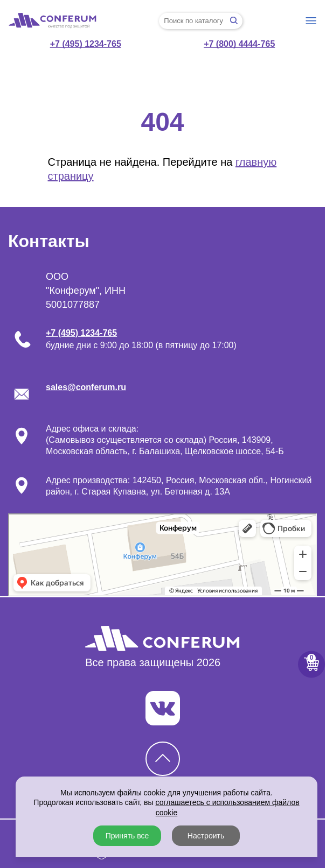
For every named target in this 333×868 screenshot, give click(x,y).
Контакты (49, 241)
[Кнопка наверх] (163, 759)
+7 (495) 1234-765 (86, 44)
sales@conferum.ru (86, 387)
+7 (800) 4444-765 (239, 44)
